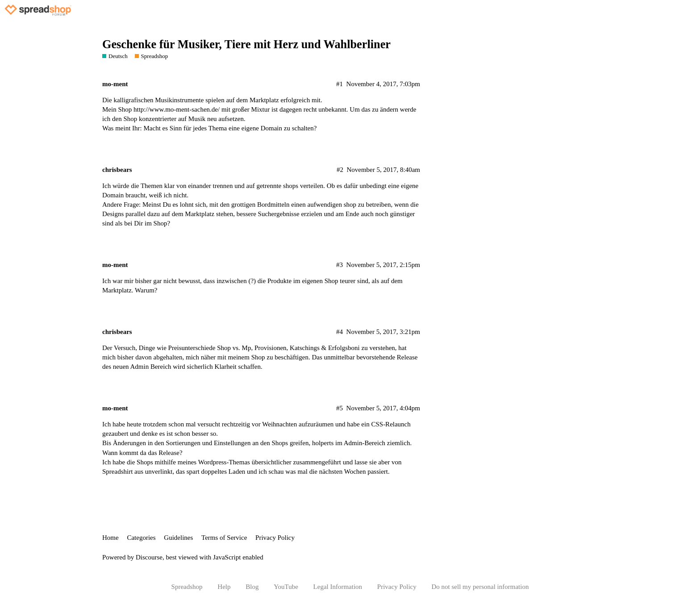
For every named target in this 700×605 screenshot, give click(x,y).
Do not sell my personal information (480, 587)
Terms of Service (224, 538)
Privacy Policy (275, 538)
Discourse (149, 557)
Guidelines (178, 538)
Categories (141, 538)
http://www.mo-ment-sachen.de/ (177, 109)
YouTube (286, 587)
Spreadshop (187, 587)
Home (110, 538)
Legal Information (338, 587)
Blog (252, 587)
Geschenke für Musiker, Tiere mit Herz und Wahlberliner (246, 44)
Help (224, 587)
